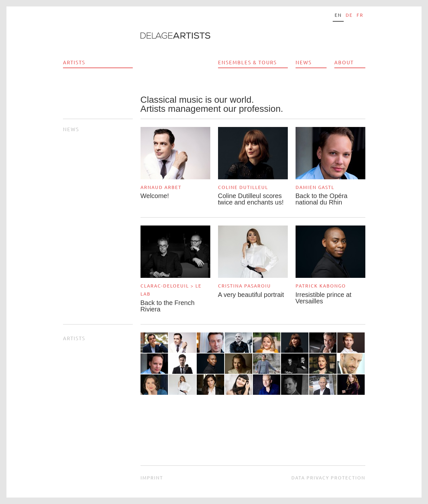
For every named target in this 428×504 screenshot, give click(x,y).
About (344, 62)
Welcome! (155, 196)
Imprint (152, 478)
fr (360, 15)
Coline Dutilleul (243, 187)
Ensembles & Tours (247, 62)
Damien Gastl (315, 187)
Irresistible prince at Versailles (324, 298)
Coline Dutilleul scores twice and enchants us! (251, 199)
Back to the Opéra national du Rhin (322, 199)
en (338, 15)
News (304, 62)
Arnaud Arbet (161, 187)
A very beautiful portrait (251, 295)
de (349, 15)
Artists (74, 62)
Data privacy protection (328, 478)
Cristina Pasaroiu (245, 286)
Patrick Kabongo (321, 286)
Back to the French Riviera (168, 306)
